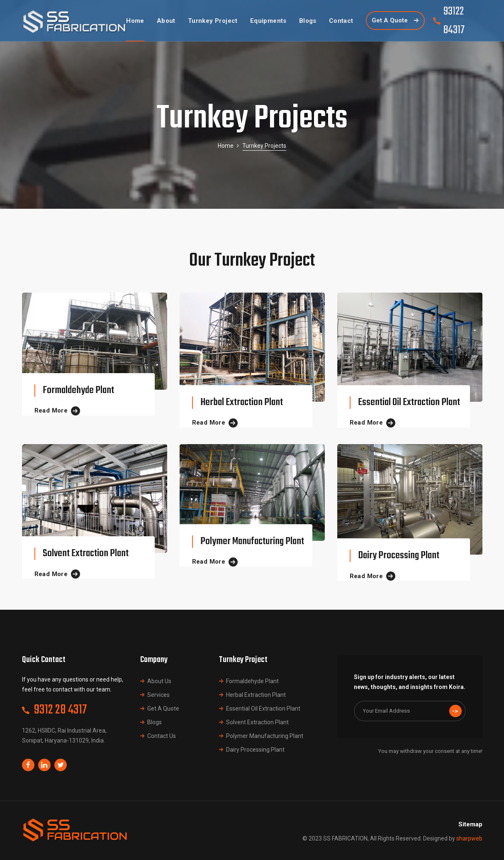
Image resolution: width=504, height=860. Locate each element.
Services (158, 695)
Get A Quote (163, 709)
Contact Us (162, 736)
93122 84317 (454, 21)
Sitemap (470, 824)
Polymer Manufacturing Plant (252, 541)
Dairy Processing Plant (399, 556)
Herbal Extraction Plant (242, 402)
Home (226, 146)
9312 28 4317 (60, 710)
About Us (159, 681)
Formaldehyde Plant (78, 390)
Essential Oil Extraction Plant (409, 402)
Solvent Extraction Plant (86, 553)
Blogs (155, 722)
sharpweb (469, 838)
